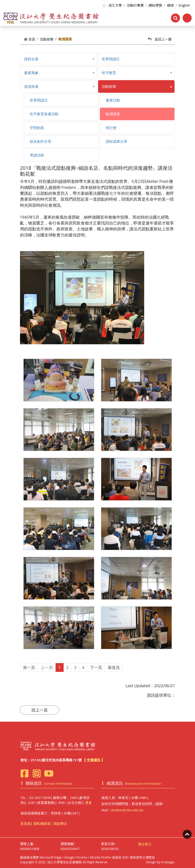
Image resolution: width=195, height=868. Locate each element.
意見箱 (26, 823)
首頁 (29, 39)
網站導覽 (155, 5)
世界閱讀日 (111, 59)
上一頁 (47, 667)
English (184, 5)
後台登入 (145, 844)
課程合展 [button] (31, 59)
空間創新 (37, 128)
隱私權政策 (42, 823)
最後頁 (114, 667)
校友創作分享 (40, 141)
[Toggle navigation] (187, 18)
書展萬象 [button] (31, 73)
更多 (89, 802)
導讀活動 (37, 155)
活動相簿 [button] (109, 86)
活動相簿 (47, 39)
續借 (170, 5)
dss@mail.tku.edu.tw (127, 810)
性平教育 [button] (109, 73)
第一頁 (29, 667)
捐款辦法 (60, 823)
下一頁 (96, 667)
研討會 (111, 128)
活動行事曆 (135, 5)
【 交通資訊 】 (94, 760)
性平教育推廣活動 (44, 114)
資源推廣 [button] (31, 86)
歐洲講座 (113, 114)
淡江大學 (115, 5)
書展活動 (113, 100)
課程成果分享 (117, 141)
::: (104, 5)
